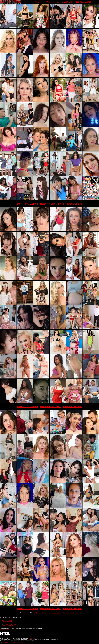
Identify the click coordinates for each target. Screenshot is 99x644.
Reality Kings (75, 613)
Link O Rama (7, 623)
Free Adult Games (83, 2)
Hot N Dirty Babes (8, 626)
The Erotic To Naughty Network (12, 642)
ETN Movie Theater (41, 613)
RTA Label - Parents (5, 630)
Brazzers (66, 613)
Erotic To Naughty (8, 620)
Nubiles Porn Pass (55, 613)
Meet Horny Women (44, 2)
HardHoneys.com (33, 638)
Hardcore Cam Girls (64, 2)
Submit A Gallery (25, 642)
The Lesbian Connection (10, 624)
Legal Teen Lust (8, 622)
